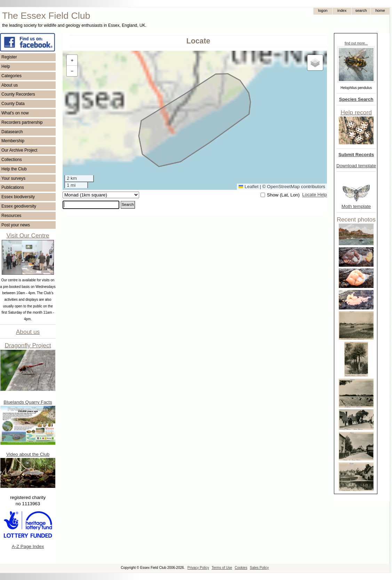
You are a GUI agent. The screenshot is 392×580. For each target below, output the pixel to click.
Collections (12, 160)
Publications (13, 187)
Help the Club (14, 169)
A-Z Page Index (28, 546)
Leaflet (249, 187)
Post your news (16, 225)
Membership (13, 141)
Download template (356, 166)
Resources (11, 216)
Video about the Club (28, 454)
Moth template (356, 206)
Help (6, 66)
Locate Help (315, 195)
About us (10, 85)
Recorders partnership (22, 122)
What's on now (15, 113)
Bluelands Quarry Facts (28, 402)
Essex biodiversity (18, 197)
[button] (72, 60)
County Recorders (18, 94)
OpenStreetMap (283, 187)
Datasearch (12, 132)
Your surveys (13, 178)
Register (9, 57)
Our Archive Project (19, 150)
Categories (11, 76)
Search (128, 204)
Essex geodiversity (19, 206)
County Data (13, 104)
